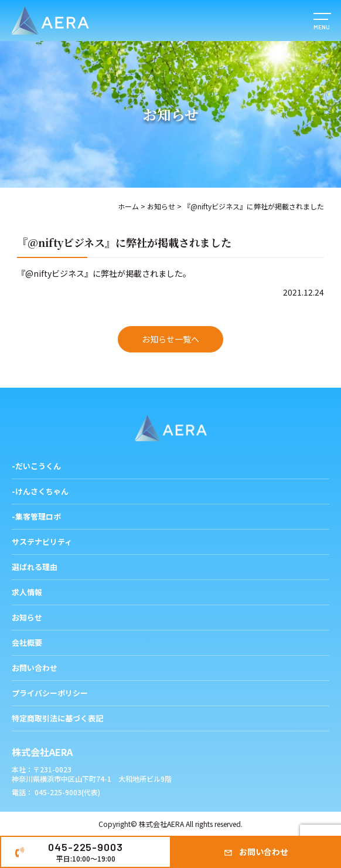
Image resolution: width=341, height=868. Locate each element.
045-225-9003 (85, 852)
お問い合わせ (264, 852)
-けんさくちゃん (40, 491)
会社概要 (27, 642)
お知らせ (161, 206)
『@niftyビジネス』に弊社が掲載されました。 (104, 273)
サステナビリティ (42, 542)
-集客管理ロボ (36, 516)
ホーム (128, 206)
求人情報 (27, 592)
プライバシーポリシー (50, 693)
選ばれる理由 (35, 567)
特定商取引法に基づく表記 (57, 718)
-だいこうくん (36, 466)
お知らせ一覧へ (170, 339)
